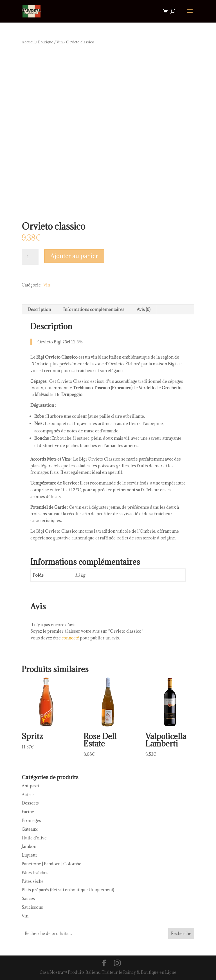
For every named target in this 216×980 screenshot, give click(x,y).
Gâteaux (30, 829)
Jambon (29, 846)
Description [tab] (39, 309)
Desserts (30, 803)
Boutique (46, 42)
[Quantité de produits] (30, 257)
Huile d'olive (34, 838)
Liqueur (30, 855)
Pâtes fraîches (35, 873)
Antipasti (30, 786)
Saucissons (32, 907)
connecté (70, 638)
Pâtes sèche (33, 881)
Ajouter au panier (74, 256)
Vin (60, 42)
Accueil (28, 42)
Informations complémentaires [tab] (94, 309)
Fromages (31, 820)
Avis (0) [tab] (144, 309)
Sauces (28, 898)
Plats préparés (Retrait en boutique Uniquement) (68, 890)
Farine (28, 812)
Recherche (181, 933)
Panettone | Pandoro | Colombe (51, 864)
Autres (28, 795)
